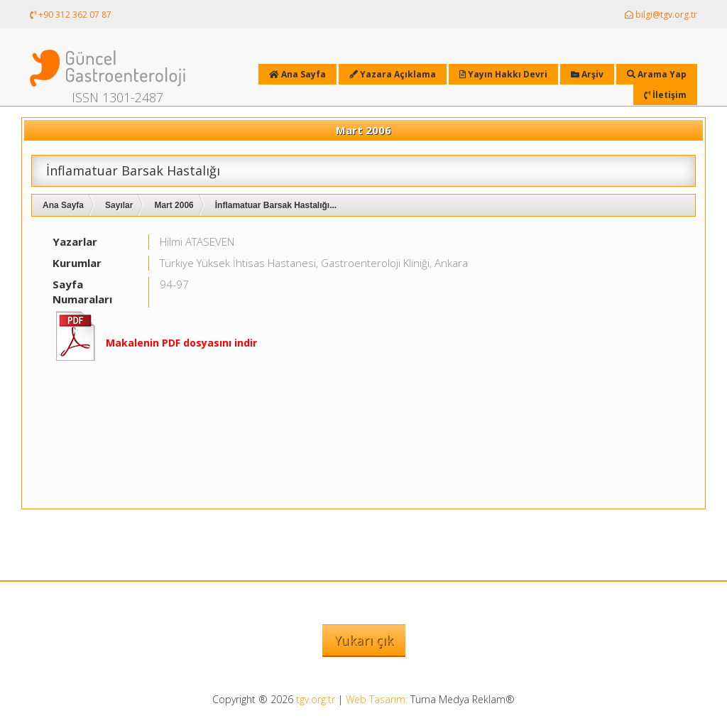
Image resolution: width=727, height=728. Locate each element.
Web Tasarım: (377, 699)
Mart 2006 (174, 205)
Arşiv (587, 74)
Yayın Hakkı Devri (503, 74)
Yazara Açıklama (393, 74)
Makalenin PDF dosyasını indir (181, 343)
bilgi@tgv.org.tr (661, 15)
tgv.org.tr (316, 699)
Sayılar (119, 205)
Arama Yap (657, 74)
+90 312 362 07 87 (71, 15)
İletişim (665, 95)
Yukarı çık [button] (364, 640)
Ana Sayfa (63, 205)
